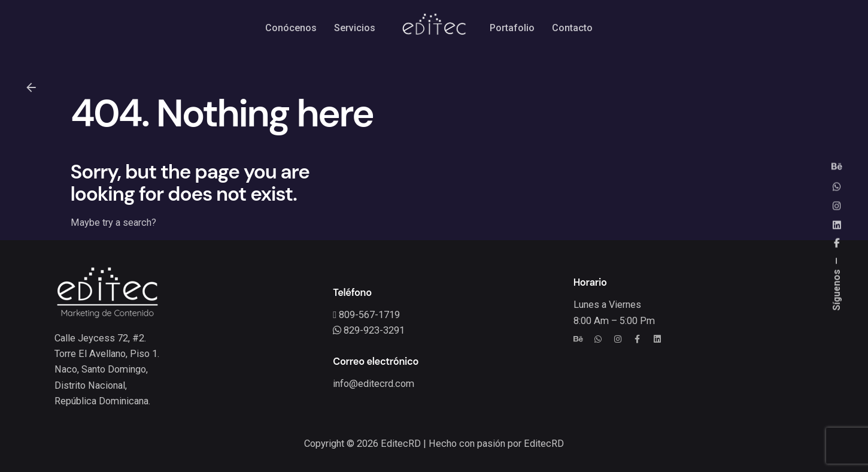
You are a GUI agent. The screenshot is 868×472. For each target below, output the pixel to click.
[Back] (31, 87)
